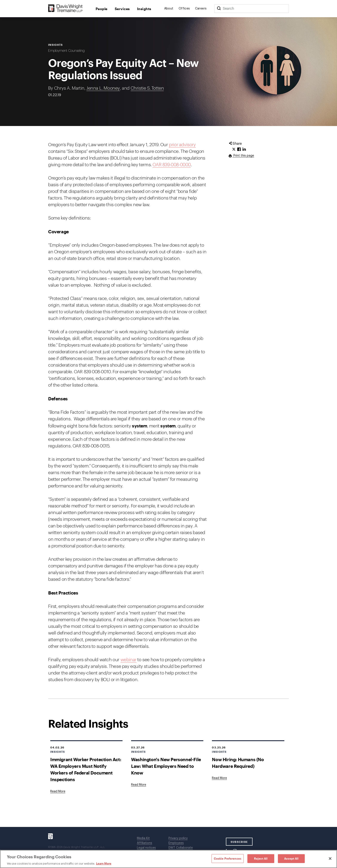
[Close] (330, 859)
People (102, 9)
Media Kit (143, 838)
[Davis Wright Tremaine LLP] (65, 8)
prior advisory (182, 145)
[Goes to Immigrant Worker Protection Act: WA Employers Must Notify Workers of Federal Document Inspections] (58, 791)
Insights (144, 9)
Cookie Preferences (228, 858)
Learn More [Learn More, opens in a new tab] (104, 863)
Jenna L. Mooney (103, 88)
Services (122, 9)
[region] (168, 859)
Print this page (243, 156)
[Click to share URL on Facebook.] (239, 149)
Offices (184, 9)
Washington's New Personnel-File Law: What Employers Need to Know (166, 766)
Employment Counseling (66, 51)
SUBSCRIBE (239, 842)
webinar (129, 660)
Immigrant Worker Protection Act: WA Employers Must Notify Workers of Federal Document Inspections (86, 769)
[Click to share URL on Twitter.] (234, 149)
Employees (176, 843)
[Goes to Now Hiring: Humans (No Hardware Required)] (219, 778)
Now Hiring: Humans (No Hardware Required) (238, 763)
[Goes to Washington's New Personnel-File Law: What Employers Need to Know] (139, 785)
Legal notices (146, 848)
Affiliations (145, 843)
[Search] (219, 9)
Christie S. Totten (147, 88)
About (169, 9)
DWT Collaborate (181, 848)
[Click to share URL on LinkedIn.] (244, 149)
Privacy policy (178, 838)
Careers (201, 9)
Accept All (291, 858)
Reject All (261, 858)
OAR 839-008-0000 (172, 165)
